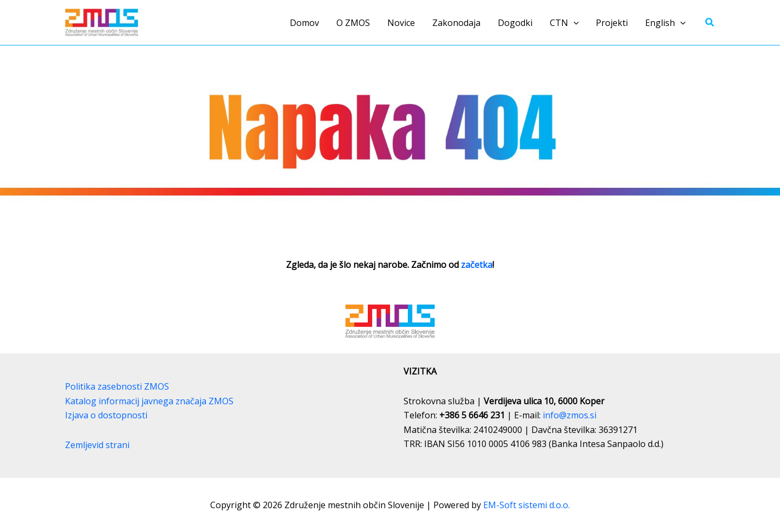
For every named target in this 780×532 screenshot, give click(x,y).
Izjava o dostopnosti (106, 415)
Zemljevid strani (97, 445)
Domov (304, 23)
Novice (401, 23)
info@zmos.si (570, 415)
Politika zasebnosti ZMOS (117, 386)
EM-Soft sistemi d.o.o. (526, 505)
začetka (477, 265)
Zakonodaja (456, 23)
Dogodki (515, 23)
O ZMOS (353, 23)
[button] (574, 23)
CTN (564, 23)
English (665, 23)
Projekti (612, 23)
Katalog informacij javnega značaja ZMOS (149, 401)
